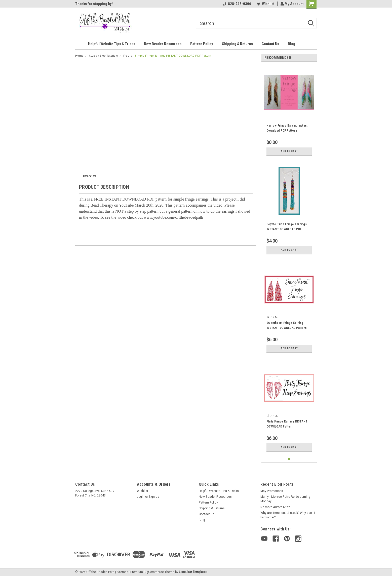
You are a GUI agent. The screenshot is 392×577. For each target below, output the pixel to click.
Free (126, 56)
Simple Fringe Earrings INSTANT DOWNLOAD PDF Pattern (173, 56)
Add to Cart (289, 151)
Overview (90, 176)
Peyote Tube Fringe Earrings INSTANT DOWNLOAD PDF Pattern (287, 229)
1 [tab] (289, 459)
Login (141, 497)
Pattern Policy (202, 44)
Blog (291, 44)
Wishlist (265, 4)
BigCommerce (154, 572)
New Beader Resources (163, 44)
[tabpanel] (289, 112)
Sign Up (154, 497)
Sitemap (122, 572)
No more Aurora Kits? (275, 507)
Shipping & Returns (237, 44)
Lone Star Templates (193, 572)
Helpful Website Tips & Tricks (112, 44)
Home (79, 56)
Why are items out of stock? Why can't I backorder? (288, 515)
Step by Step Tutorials (103, 56)
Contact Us (270, 44)
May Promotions (272, 491)
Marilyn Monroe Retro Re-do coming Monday (285, 499)
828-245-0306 (236, 4)
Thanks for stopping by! (94, 4)
